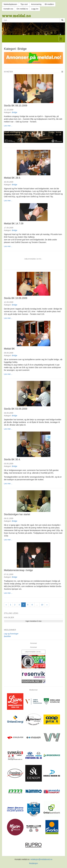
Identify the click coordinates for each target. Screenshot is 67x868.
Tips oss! (24, 4)
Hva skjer (9, 617)
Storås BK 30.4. (12, 459)
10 (42, 605)
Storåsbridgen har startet (17, 514)
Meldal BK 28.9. (12, 178)
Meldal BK (9, 349)
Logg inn (35, 9)
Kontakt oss (8, 9)
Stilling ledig (11, 613)
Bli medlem (49, 4)
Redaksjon (33, 863)
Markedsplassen (10, 4)
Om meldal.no (22, 9)
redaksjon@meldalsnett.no (41, 859)
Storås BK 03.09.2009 (16, 409)
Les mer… (8, 126)
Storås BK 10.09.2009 (16, 298)
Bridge (15, 112)
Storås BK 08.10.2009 (16, 106)
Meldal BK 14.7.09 (14, 224)
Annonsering (36, 4)
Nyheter (8, 72)
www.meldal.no (16, 16)
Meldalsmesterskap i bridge (18, 570)
